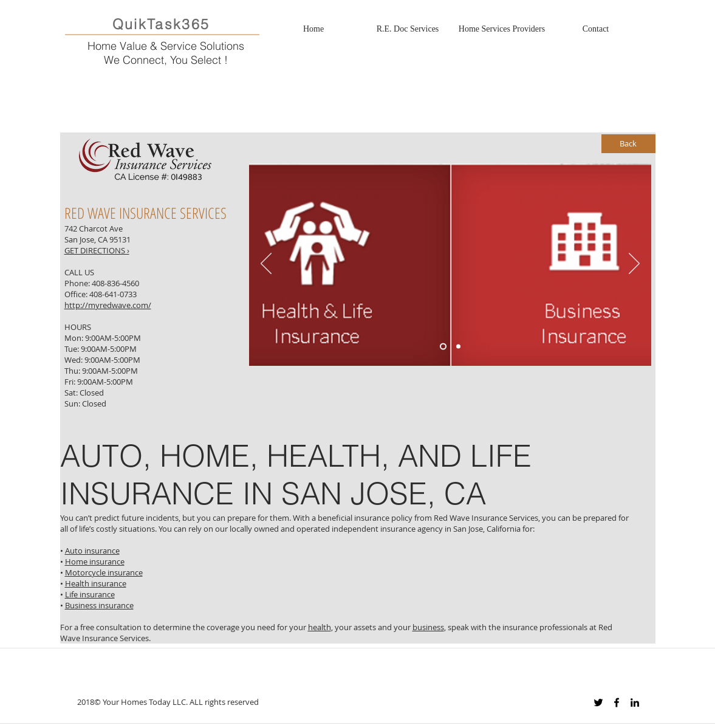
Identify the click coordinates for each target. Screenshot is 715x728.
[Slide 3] (458, 347)
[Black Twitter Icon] (598, 702)
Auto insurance (92, 551)
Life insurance (90, 594)
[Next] (634, 264)
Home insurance (95, 561)
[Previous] (266, 264)
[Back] (628, 144)
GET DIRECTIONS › (97, 250)
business (428, 627)
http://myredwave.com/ (108, 305)
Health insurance (96, 583)
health (320, 627)
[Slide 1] (443, 347)
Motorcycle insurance (104, 572)
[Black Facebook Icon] (617, 702)
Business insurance (99, 605)
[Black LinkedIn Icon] (635, 702)
